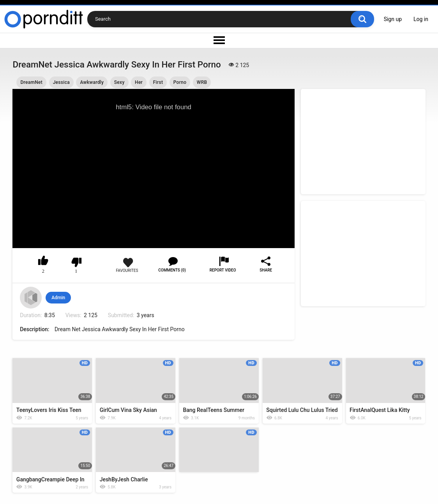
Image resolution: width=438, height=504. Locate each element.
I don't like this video (76, 262)
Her (139, 82)
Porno (180, 82)
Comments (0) (172, 270)
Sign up (393, 19)
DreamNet (31, 82)
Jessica (61, 82)
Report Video (223, 270)
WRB (202, 82)
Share (266, 270)
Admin (58, 298)
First (158, 82)
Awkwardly (92, 82)
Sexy (119, 82)
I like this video (43, 262)
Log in (421, 19)
